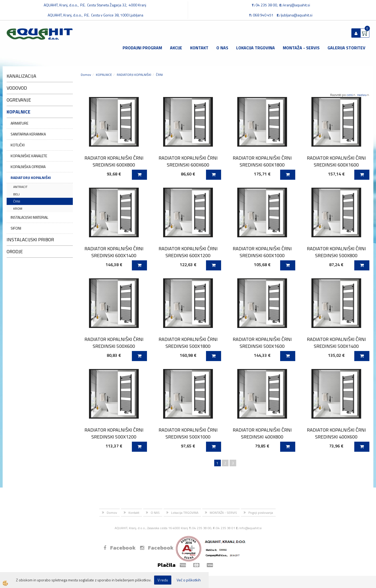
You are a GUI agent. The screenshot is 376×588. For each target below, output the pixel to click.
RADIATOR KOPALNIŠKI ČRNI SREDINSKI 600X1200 (188, 252)
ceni (351, 95)
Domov (86, 75)
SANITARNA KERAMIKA (28, 134)
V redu (163, 580)
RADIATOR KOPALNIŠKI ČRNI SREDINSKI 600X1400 (114, 252)
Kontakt (199, 48)
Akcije (176, 48)
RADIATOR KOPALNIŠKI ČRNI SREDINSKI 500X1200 (114, 433)
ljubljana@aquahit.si (297, 15)
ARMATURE (19, 123)
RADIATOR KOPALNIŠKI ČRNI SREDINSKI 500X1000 (188, 433)
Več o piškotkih (189, 580)
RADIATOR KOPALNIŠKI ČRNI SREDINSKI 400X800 (262, 433)
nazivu (363, 95)
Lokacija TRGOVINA (256, 48)
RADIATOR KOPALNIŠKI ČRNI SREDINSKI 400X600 (336, 433)
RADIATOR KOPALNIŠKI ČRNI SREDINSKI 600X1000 (262, 252)
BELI (16, 194)
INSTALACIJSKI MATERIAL (29, 217)
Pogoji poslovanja (261, 513)
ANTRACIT (20, 187)
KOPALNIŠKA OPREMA (28, 167)
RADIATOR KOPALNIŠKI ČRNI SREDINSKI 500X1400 (336, 343)
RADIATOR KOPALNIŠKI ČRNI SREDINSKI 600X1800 (262, 161)
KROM (18, 209)
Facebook (120, 548)
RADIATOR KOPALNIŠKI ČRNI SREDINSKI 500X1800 (188, 343)
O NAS (222, 48)
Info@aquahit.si (250, 528)
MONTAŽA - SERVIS (301, 48)
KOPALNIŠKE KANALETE (29, 156)
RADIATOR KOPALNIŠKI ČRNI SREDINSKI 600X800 (114, 161)
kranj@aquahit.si (297, 5)
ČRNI (17, 201)
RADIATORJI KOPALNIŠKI (31, 177)
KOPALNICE (104, 75)
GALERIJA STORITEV (346, 48)
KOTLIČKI (18, 145)
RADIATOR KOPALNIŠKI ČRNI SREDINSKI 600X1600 (336, 161)
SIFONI (16, 228)
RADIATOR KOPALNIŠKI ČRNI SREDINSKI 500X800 (336, 252)
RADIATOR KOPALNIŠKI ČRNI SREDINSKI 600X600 (188, 161)
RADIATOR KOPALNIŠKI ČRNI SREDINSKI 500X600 (114, 343)
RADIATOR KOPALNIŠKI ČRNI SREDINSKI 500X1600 (262, 343)
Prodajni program (142, 48)
